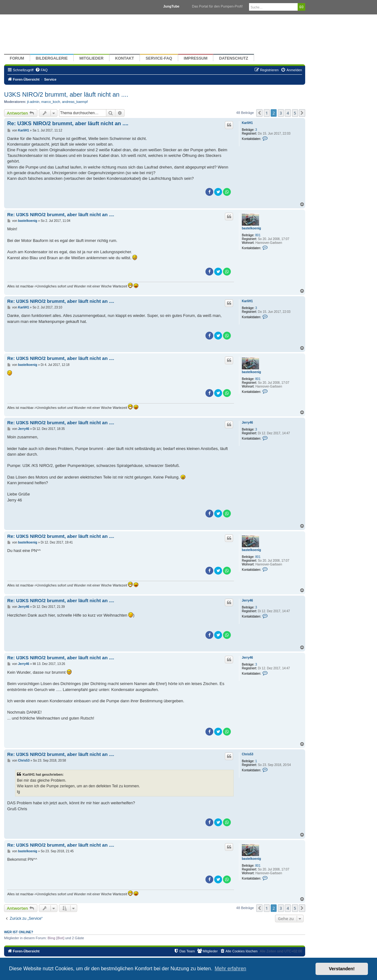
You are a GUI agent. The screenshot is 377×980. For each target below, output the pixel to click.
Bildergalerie (52, 58)
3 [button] (281, 113)
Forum (17, 58)
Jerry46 (247, 423)
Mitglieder (91, 58)
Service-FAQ (159, 58)
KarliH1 (247, 123)
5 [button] (295, 113)
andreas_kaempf (75, 102)
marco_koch (51, 102)
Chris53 (248, 754)
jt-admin (33, 102)
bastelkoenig (251, 228)
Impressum (196, 58)
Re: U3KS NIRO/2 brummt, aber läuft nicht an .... (68, 123)
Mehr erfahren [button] (230, 969)
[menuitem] (41, 70)
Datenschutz (234, 58)
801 (258, 235)
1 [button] (267, 113)
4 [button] (288, 113)
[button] (259, 113)
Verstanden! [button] (342, 969)
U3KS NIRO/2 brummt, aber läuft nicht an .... (66, 94)
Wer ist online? (19, 932)
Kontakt (125, 58)
